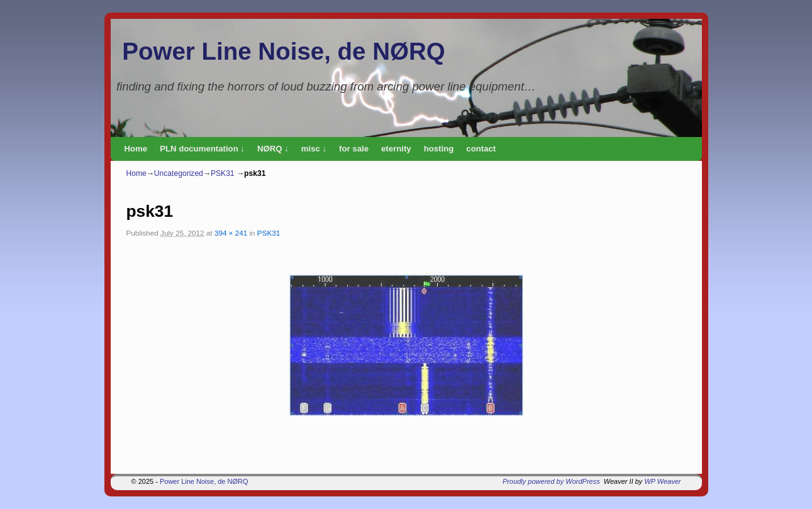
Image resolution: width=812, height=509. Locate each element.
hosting (439, 149)
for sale (354, 149)
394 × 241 (231, 233)
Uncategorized (179, 173)
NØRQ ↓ (273, 149)
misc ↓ (314, 149)
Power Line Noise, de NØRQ (283, 51)
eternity (396, 149)
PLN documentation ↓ (202, 149)
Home (136, 149)
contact (481, 149)
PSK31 (223, 173)
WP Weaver (662, 481)
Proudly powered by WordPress (551, 481)
